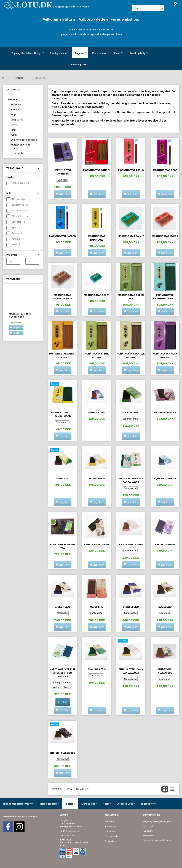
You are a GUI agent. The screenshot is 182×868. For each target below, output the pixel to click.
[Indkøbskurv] (174, 5)
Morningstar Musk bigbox (165, 355)
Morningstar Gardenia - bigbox (165, 297)
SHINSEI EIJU (131, 607)
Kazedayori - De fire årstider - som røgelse (63, 673)
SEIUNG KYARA (97, 412)
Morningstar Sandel (97, 170)
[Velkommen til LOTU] (46, 4)
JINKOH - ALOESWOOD (63, 753)
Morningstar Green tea (131, 297)
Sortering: (57, 789)
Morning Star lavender (63, 172)
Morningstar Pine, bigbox (97, 355)
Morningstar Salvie (131, 236)
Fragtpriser (148, 836)
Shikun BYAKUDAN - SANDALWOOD (131, 671)
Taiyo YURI (63, 478)
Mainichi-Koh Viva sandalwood (131, 480)
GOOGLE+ (32, 816)
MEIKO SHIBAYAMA (165, 412)
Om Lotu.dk (148, 826)
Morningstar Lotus (131, 170)
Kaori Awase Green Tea (63, 546)
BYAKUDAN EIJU (97, 669)
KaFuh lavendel (165, 544)
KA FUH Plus (131, 412)
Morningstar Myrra (165, 236)
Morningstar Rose (165, 170)
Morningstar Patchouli (97, 238)
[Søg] (162, 8)
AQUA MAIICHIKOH (165, 478)
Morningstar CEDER (97, 295)
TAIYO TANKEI (97, 478)
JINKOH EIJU (63, 607)
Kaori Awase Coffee (97, 544)
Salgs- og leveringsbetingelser (157, 821)
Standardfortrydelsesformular (157, 840)
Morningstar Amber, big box (63, 355)
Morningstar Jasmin (63, 236)
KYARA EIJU (165, 607)
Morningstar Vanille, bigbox (131, 355)
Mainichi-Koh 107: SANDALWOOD (20, 315)
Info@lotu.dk (66, 820)
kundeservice (149, 831)
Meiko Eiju (97, 607)
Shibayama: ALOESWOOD (165, 671)
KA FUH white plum (131, 544)
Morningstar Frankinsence (63, 297)
